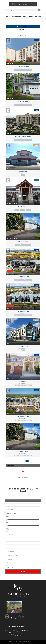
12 (20, 36)
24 (23, 36)
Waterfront (9, 566)
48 (26, 36)
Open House (9, 568)
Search (23, 572)
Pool (7, 564)
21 (24, 461)
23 (30, 461)
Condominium (10, 563)
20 (21, 461)
